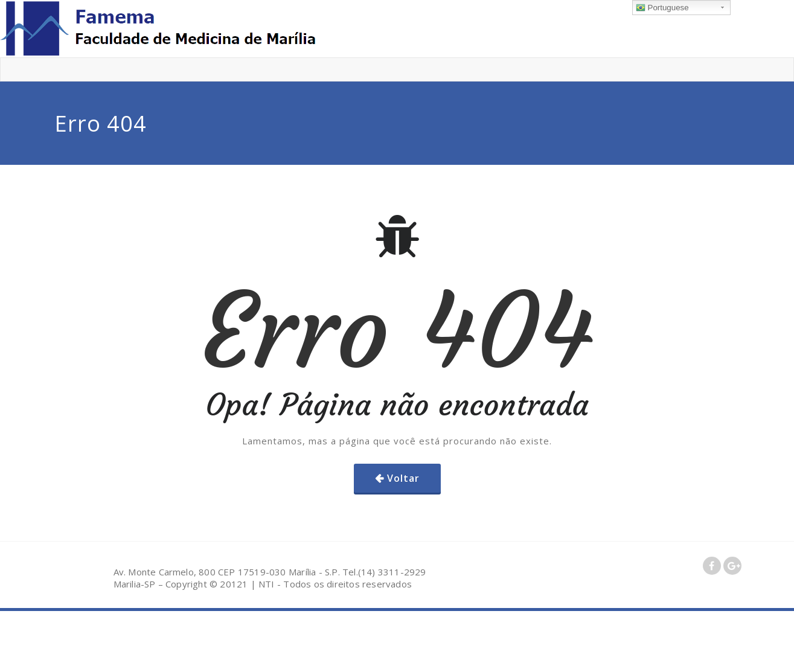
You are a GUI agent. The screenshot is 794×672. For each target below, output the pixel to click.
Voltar (403, 478)
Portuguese (662, 8)
